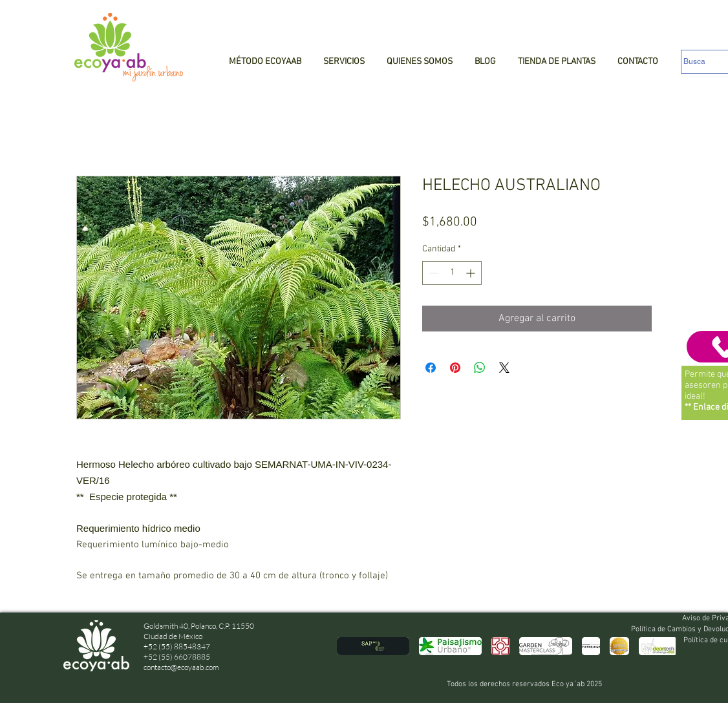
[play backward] (353, 646)
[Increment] (472, 273)
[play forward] (659, 646)
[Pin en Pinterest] (455, 368)
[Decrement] (432, 273)
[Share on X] (504, 368)
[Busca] (705, 62)
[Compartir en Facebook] (431, 368)
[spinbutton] (452, 273)
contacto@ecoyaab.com (181, 667)
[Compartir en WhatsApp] (480, 368)
